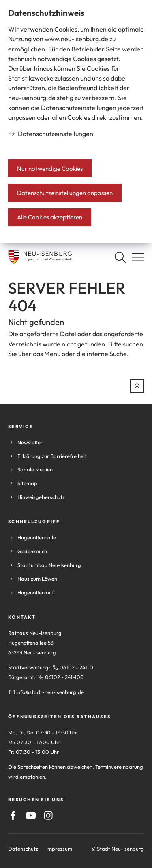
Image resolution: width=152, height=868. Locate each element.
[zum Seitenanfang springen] (137, 386)
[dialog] (76, 121)
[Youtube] (31, 815)
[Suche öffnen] (120, 257)
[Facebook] (13, 815)
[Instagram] (48, 815)
